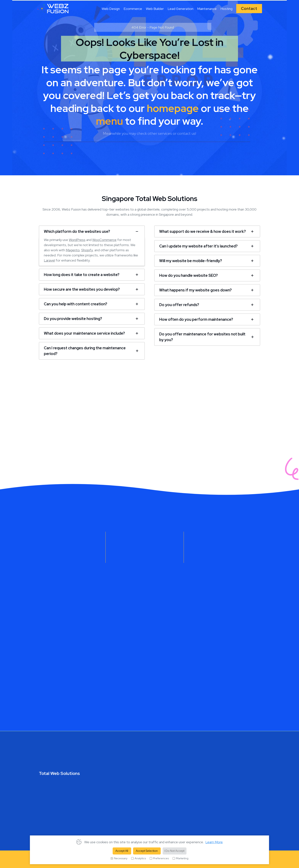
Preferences (159, 858)
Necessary (119, 858)
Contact (249, 9)
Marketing (180, 858)
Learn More (214, 842)
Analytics (139, 858)
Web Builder (155, 9)
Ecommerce (133, 9)
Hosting (226, 9)
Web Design (111, 9)
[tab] (92, 231)
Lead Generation (180, 9)
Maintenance (207, 9)
